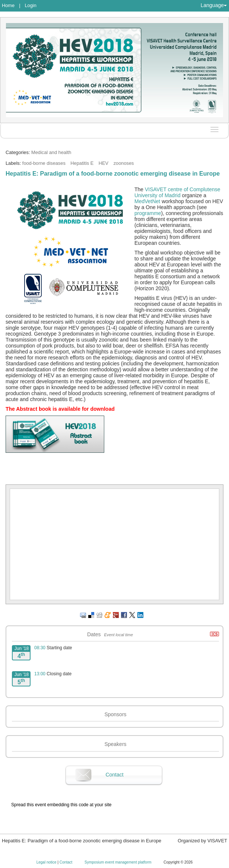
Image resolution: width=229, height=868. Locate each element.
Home (8, 5)
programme (148, 213)
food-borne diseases (44, 163)
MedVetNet (147, 201)
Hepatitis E (82, 163)
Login (30, 5)
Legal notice (47, 862)
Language (214, 5)
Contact (114, 775)
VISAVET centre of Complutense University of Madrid (177, 192)
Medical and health (51, 152)
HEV (104, 163)
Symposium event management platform (118, 862)
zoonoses (124, 163)
